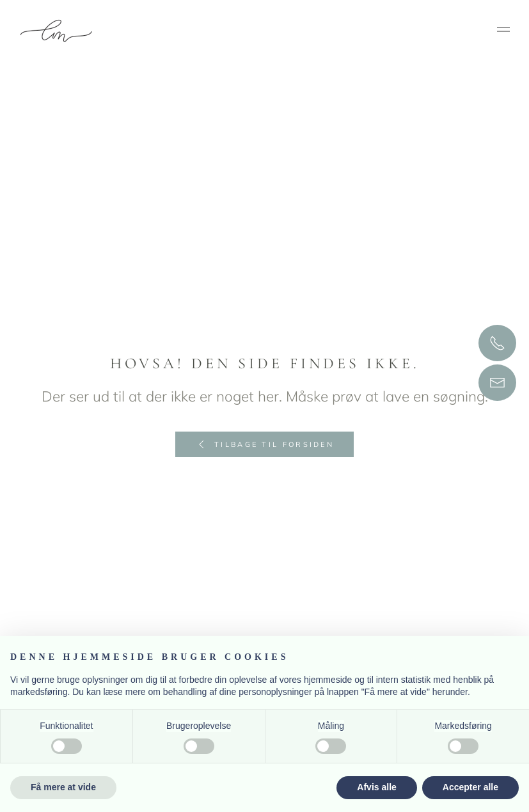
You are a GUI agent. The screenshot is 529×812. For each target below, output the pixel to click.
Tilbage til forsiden (264, 444)
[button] (503, 31)
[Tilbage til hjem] (58, 31)
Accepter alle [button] (470, 787)
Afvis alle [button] (376, 787)
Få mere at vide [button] (63, 787)
